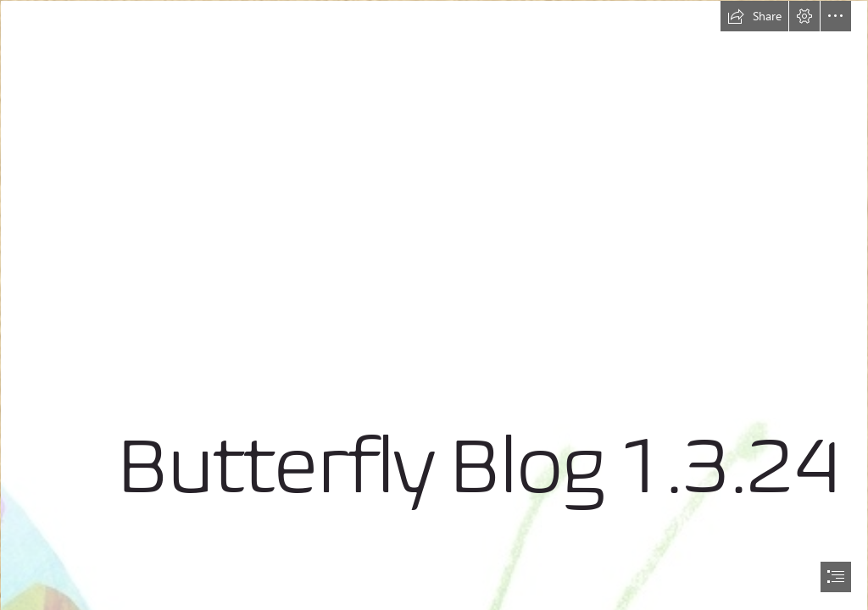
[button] (754, 16)
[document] (434, 305)
